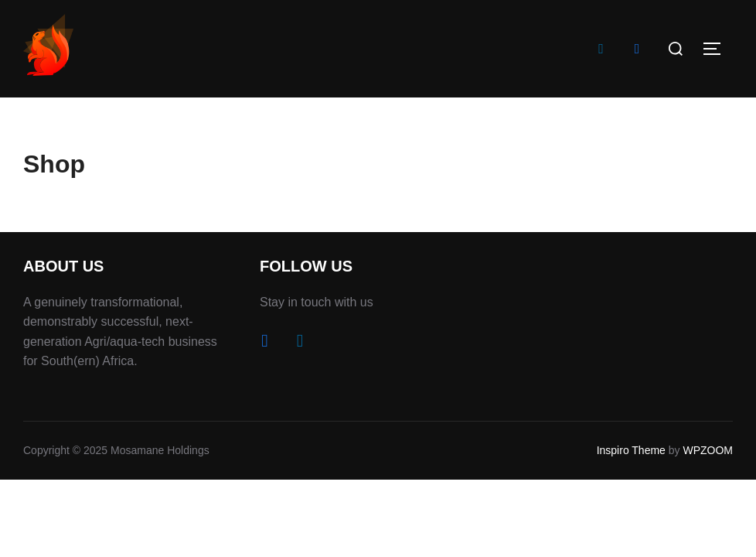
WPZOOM (708, 450)
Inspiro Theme (631, 450)
